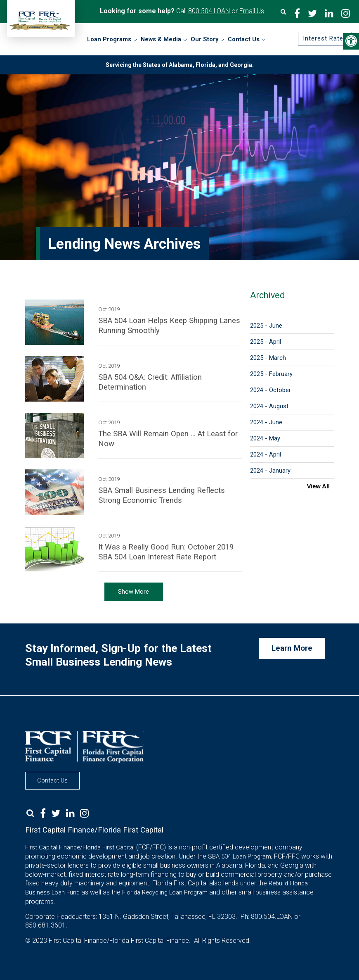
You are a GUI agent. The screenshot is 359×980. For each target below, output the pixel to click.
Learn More (292, 648)
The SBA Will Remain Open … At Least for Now (168, 439)
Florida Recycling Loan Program (165, 892)
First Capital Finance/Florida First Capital (80, 847)
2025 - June (266, 326)
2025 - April (266, 342)
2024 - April (266, 454)
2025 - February (271, 374)
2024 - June (266, 422)
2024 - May (265, 438)
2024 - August (269, 406)
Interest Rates (325, 39)
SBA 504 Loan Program (240, 856)
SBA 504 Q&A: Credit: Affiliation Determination (150, 382)
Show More (133, 592)
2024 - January (270, 471)
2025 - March (268, 358)
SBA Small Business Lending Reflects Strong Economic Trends (162, 495)
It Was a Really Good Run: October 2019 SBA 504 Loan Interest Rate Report (166, 552)
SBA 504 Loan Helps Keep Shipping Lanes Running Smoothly (169, 326)
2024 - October (270, 390)
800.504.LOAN (209, 11)
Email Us (252, 11)
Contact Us (52, 780)
